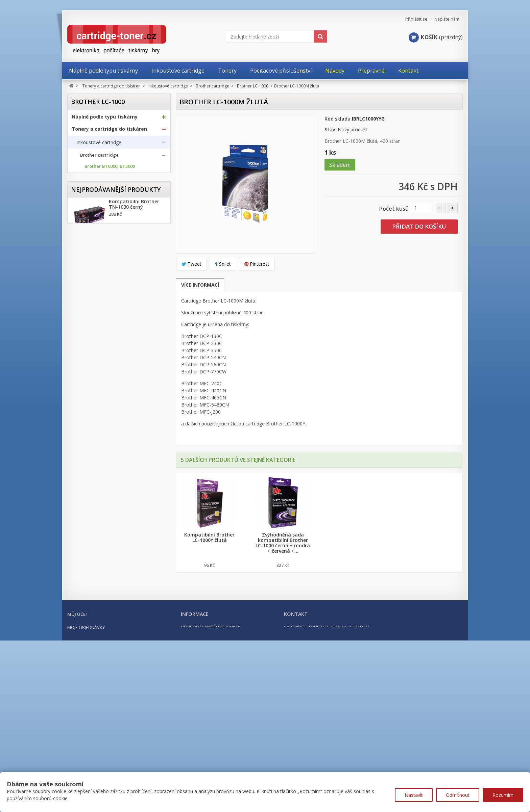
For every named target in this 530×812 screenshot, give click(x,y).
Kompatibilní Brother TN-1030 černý (134, 553)
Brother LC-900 (100, 277)
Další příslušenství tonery (104, 478)
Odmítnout (458, 795)
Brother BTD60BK (103, 179)
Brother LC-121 (100, 199)
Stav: (330, 129)
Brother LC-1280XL (104, 355)
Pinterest (257, 264)
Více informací (200, 285)
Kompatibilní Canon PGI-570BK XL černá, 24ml (132, 596)
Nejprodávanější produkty (116, 534)
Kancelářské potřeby (97, 494)
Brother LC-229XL (103, 257)
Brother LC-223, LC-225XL (111, 238)
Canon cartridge (98, 389)
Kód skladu (338, 119)
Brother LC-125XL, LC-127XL (113, 218)
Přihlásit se (416, 19)
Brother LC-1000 (102, 316)
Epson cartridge (97, 400)
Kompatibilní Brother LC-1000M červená (356, 538)
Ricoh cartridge (97, 423)
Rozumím (503, 795)
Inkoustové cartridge (99, 145)
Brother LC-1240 (101, 346)
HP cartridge (94, 411)
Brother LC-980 (100, 297)
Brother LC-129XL (103, 228)
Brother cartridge (99, 158)
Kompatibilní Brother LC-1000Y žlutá (429, 538)
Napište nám (447, 19)
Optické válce (91, 451)
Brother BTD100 (101, 189)
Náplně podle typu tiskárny (105, 120)
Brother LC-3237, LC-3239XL (113, 365)
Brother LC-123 (100, 208)
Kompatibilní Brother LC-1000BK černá (209, 538)
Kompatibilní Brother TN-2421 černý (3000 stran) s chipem (134, 635)
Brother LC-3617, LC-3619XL (113, 375)
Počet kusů (394, 209)
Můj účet (78, 752)
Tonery (84, 438)
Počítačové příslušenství (101, 506)
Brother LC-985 (100, 306)
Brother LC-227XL (103, 248)
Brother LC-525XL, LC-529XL (113, 267)
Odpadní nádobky (95, 465)
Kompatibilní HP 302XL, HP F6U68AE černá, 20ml (137, 673)
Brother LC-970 (100, 287)
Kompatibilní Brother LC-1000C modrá (283, 538)
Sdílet (223, 264)
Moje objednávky (86, 765)
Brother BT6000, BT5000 (110, 169)
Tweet (192, 264)
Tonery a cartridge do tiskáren (109, 132)
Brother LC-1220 (101, 336)
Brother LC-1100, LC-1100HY (114, 326)
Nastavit (414, 795)
